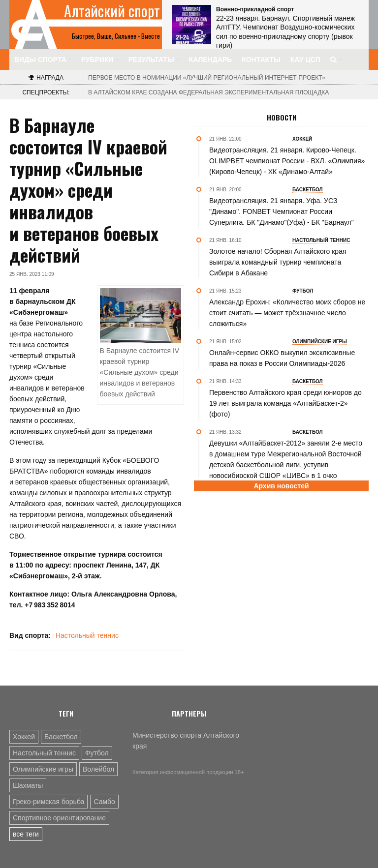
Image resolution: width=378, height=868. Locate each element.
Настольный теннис (87, 635)
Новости (282, 118)
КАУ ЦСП (305, 60)
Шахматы (28, 785)
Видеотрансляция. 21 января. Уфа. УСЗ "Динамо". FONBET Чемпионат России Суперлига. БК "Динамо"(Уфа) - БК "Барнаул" (282, 211)
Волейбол (98, 769)
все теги (26, 834)
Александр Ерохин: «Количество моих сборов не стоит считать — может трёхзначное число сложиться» (287, 313)
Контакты (261, 60)
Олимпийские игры (43, 769)
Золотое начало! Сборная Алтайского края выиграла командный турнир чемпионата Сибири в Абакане (278, 262)
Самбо (104, 802)
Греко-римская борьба (48, 802)
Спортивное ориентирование (59, 818)
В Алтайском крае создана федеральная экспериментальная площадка (208, 92)
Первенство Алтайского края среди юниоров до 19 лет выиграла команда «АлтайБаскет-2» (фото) (285, 403)
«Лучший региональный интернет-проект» (207, 78)
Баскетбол (61, 737)
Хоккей (24, 737)
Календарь (211, 60)
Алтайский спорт (112, 11)
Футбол (97, 753)
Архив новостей (281, 486)
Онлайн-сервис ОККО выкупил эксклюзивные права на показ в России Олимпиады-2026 (282, 358)
